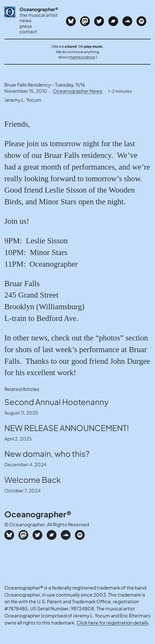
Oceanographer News (78, 91)
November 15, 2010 (26, 91)
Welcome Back (33, 480)
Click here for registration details (113, 623)
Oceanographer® (39, 9)
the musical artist (39, 15)
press (26, 26)
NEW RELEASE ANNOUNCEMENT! (67, 428)
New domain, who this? (47, 454)
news (26, 20)
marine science (82, 57)
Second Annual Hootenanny (56, 402)
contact (28, 32)
